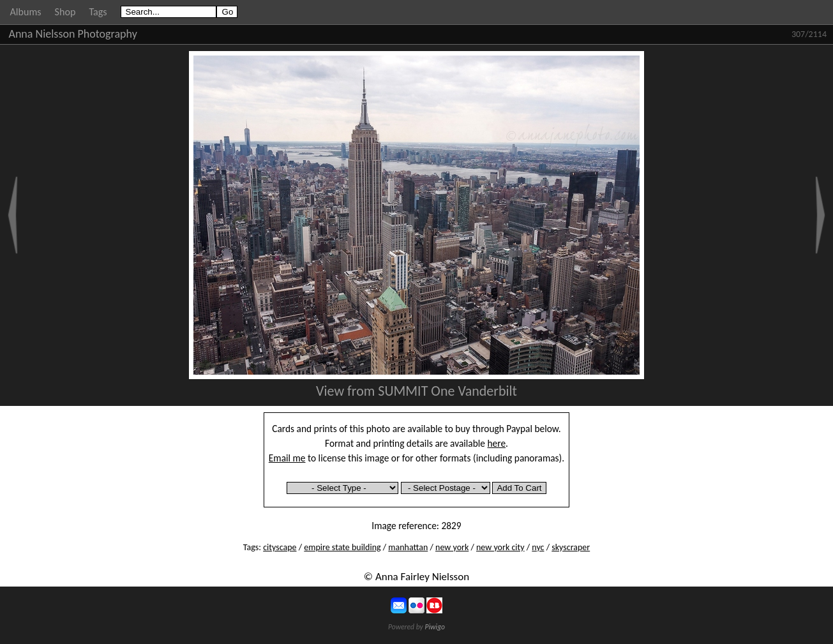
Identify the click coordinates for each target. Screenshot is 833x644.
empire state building (342, 547)
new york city (500, 547)
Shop (65, 12)
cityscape (280, 547)
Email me (287, 458)
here (497, 443)
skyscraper (571, 547)
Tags (98, 12)
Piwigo (435, 627)
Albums (26, 12)
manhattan (408, 547)
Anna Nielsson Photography (73, 34)
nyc (538, 547)
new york (452, 547)
